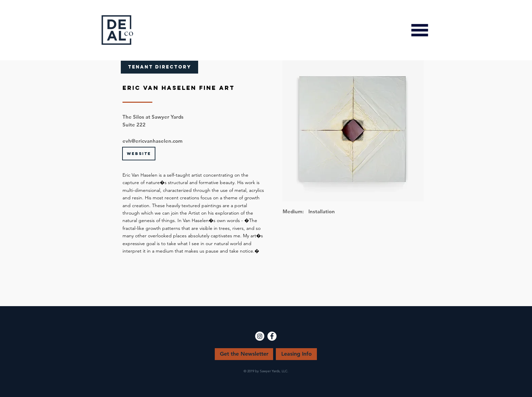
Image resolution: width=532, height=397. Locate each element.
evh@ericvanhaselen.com (153, 141)
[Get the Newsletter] (244, 354)
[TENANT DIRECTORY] (159, 67)
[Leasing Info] (296, 354)
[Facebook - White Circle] (272, 336)
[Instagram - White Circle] (260, 336)
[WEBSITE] (139, 154)
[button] (420, 30)
